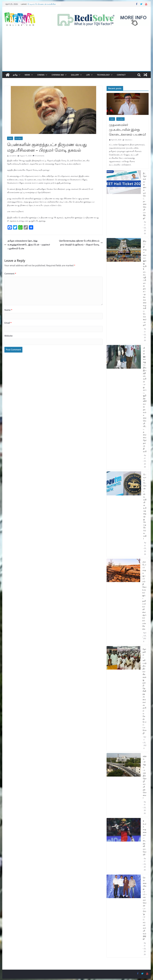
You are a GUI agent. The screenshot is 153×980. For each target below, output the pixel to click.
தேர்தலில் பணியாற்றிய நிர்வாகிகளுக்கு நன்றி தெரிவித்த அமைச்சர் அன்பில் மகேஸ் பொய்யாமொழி (145, 691)
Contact (121, 75)
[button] (19, 75)
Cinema (41, 75)
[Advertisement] (76, 51)
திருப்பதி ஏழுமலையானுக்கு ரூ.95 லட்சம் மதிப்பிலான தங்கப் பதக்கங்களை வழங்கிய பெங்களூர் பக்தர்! (145, 283)
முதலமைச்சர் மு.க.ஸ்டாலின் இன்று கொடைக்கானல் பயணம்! (127, 129)
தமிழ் (15, 75)
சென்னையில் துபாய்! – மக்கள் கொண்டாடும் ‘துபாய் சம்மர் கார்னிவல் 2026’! (145, 908)
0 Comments (38, 156)
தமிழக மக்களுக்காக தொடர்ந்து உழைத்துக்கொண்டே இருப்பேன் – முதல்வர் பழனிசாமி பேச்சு (27, 245)
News (27, 75)
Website (8, 336)
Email (8, 323)
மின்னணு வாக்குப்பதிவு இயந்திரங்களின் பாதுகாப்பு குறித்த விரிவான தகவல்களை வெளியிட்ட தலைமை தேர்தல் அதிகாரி (145, 400)
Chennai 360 (58, 75)
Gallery (75, 75)
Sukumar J (128, 140)
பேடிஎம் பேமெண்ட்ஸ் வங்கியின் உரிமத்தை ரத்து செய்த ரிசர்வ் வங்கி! (43, 5)
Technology (103, 75)
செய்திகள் (19, 138)
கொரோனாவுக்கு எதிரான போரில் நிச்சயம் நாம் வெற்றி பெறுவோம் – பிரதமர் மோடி (81, 243)
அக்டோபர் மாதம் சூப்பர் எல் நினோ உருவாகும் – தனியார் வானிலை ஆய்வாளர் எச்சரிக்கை (144, 595)
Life (88, 75)
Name (8, 310)
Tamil (10, 138)
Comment (10, 274)
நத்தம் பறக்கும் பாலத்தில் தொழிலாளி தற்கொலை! (145, 777)
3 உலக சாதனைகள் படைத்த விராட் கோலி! (145, 838)
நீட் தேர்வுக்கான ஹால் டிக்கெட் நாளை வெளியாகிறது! (145, 196)
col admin (13, 156)
